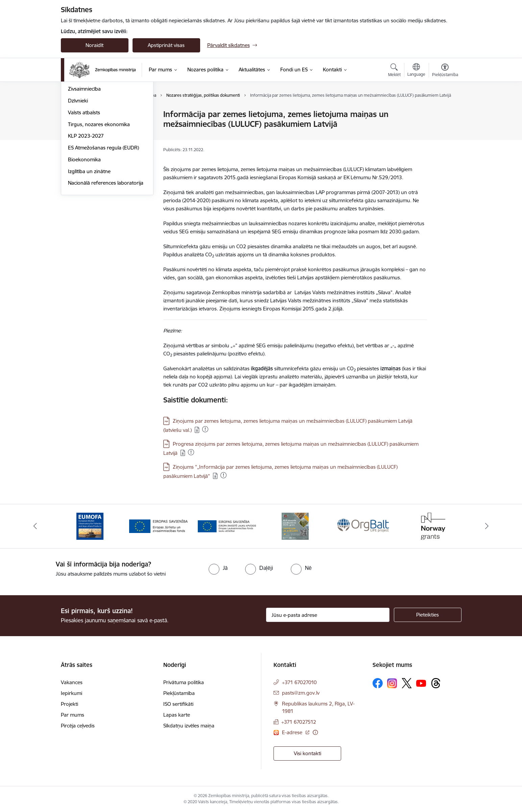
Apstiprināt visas (166, 45)
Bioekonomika (84, 232)
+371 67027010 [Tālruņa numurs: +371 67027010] (299, 682)
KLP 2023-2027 (86, 209)
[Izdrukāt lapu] (445, 111)
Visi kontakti (307, 753)
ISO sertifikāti (178, 704)
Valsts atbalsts (84, 185)
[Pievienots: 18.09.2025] (191, 452)
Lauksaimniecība (87, 115)
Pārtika (76, 138)
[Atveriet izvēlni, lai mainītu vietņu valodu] (416, 71)
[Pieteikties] (428, 615)
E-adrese (293, 732)
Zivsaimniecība (84, 162)
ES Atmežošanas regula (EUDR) (103, 220)
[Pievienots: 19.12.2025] (205, 429)
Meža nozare (83, 150)
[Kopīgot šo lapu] (445, 128)
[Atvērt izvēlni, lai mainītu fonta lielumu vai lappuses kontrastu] (445, 71)
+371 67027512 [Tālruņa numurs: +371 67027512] (299, 722)
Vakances (72, 682)
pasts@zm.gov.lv (301, 693)
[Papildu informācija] (315, 732)
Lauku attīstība (85, 126)
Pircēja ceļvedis (78, 726)
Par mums (73, 715)
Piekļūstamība (179, 693)
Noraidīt (94, 45)
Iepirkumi (72, 693)
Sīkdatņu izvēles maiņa (189, 726)
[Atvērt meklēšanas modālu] (394, 71)
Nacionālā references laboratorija (106, 256)
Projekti (69, 704)
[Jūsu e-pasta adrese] (328, 615)
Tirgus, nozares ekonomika (99, 197)
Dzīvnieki (78, 173)
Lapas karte (177, 715)
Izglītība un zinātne (89, 244)
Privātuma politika (184, 682)
